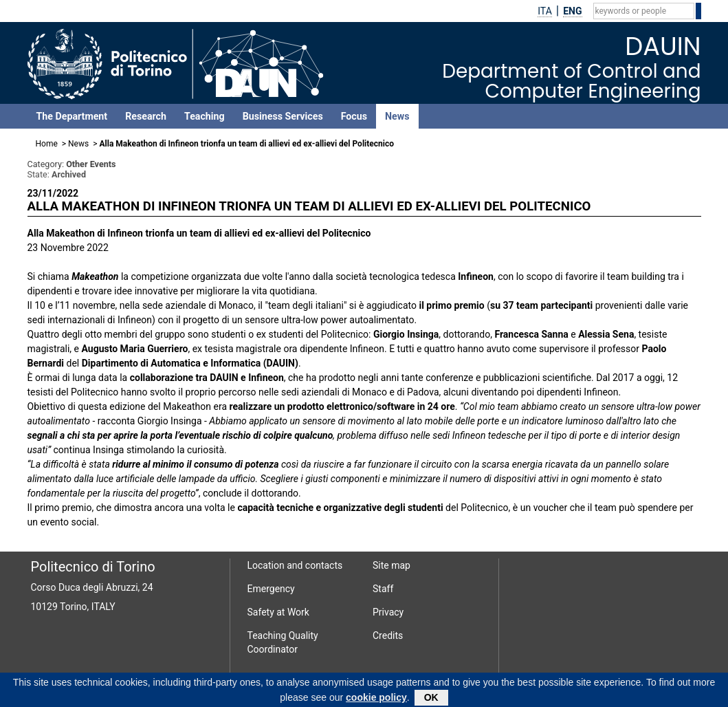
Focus (354, 116)
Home (47, 144)
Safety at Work (278, 612)
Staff (383, 589)
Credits (388, 635)
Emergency (271, 589)
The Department (72, 116)
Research (146, 116)
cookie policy (376, 699)
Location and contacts (295, 565)
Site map (391, 565)
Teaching (205, 116)
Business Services (283, 116)
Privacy (388, 612)
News (397, 116)
